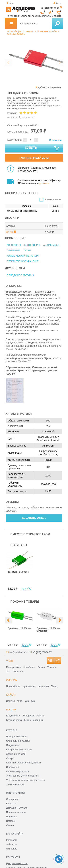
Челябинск (29, 667)
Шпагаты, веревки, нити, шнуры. (24, 763)
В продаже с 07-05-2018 (20, 275)
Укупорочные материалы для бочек (26, 780)
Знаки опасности (15, 784)
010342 (10, 232)
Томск (54, 686)
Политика (11, 817)
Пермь (41, 667)
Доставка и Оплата (17, 808)
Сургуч (10, 758)
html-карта (12, 840)
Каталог (30, 31)
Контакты (26, 16)
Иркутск (10, 701)
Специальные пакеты (18, 741)
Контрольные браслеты (19, 750)
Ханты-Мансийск (15, 672)
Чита (20, 701)
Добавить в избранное (49, 87)
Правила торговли (16, 812)
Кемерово (43, 686)
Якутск (40, 716)
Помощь (36, 16)
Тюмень (51, 667)
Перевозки (13, 250)
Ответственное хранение (23, 261)
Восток (11, 710)
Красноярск (29, 686)
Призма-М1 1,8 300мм (19, 628)
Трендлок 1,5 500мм (18, 572)
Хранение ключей (16, 754)
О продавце (13, 799)
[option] (34, 59)
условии (44, 183)
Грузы (27, 250)
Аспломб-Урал (15, 31)
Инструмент (13, 767)
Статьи (10, 825)
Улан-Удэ (30, 701)
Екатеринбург (14, 667)
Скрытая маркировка (18, 771)
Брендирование (53, 199)
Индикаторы (13, 745)
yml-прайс (12, 849)
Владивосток (13, 716)
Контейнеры (32, 245)
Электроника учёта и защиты (22, 776)
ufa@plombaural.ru (19, 652)
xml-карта (11, 844)
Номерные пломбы (47, 31)
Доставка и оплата (51, 16)
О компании (14, 16)
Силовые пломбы (16, 34)
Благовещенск (14, 720)
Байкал (11, 695)
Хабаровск (28, 716)
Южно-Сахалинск (34, 720)
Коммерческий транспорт (23, 256)
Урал (9, 661)
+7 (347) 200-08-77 (50, 8)
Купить (42, 148)
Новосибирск (13, 686)
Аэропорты (14, 245)
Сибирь (11, 680)
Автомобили (51, 245)
